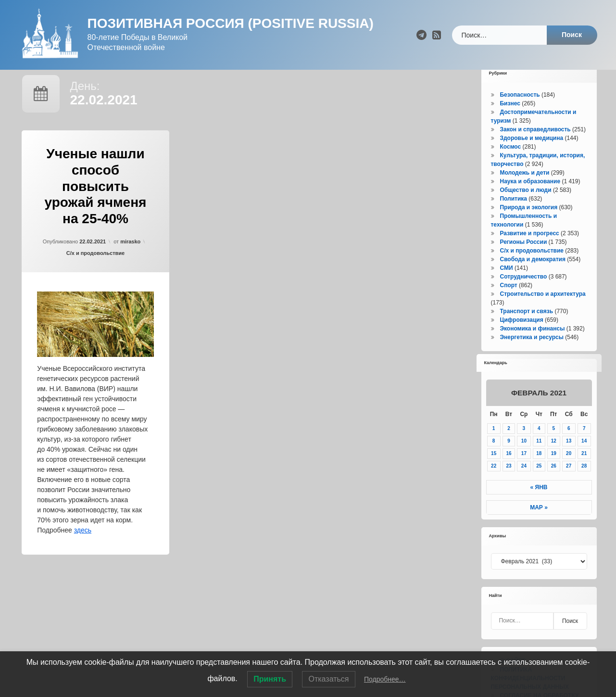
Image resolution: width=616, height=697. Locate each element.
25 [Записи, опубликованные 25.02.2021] (539, 483)
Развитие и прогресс (529, 250)
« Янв (539, 504)
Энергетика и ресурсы (531, 354)
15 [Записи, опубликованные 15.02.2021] (494, 470)
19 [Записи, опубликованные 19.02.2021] (554, 470)
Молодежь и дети (524, 190)
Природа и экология (528, 224)
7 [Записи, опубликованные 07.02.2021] (584, 445)
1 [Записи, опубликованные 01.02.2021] (494, 445)
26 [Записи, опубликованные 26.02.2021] (554, 483)
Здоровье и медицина (531, 155)
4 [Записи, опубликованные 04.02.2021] (539, 445)
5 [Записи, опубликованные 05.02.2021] (553, 445)
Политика (513, 215)
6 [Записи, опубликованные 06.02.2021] (569, 445)
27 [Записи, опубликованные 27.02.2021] (569, 483)
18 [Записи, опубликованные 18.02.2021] (539, 470)
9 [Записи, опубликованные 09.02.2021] (509, 458)
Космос (510, 164)
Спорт (508, 302)
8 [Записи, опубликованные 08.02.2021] (494, 458)
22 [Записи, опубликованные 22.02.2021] (494, 483)
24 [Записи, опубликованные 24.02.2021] (524, 483)
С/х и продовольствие (95, 270)
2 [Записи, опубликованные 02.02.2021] (509, 445)
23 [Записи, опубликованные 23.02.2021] (509, 483)
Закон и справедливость (535, 146)
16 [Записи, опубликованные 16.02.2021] (509, 470)
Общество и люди (525, 207)
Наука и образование (530, 198)
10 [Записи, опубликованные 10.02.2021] (524, 458)
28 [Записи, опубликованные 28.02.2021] (584, 483)
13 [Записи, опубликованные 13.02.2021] (569, 458)
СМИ (506, 285)
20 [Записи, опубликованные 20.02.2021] (569, 470)
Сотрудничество (523, 293)
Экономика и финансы (532, 345)
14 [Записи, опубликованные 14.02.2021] (584, 458)
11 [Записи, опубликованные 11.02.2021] (539, 458)
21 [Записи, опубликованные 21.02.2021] (584, 470)
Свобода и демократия (532, 276)
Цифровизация (521, 337)
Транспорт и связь (526, 328)
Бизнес (510, 120)
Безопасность (520, 112)
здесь (83, 547)
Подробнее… (385, 679)
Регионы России (523, 259)
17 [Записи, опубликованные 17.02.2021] (524, 470)
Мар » (539, 524)
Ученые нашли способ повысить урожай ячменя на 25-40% (96, 203)
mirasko (130, 258)
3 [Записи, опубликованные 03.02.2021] (524, 445)
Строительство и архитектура (542, 311)
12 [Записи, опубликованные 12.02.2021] (554, 458)
